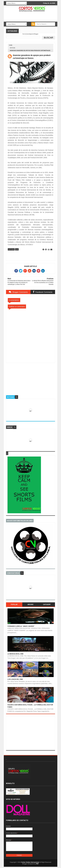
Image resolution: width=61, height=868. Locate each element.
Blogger (36, 34)
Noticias (13, 48)
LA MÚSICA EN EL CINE (15, 654)
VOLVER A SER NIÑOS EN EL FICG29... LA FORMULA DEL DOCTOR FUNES (30, 706)
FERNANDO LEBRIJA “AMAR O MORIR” (21, 626)
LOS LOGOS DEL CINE (15, 679)
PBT (37, 864)
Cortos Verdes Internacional (30, 862)
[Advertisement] (31, 377)
